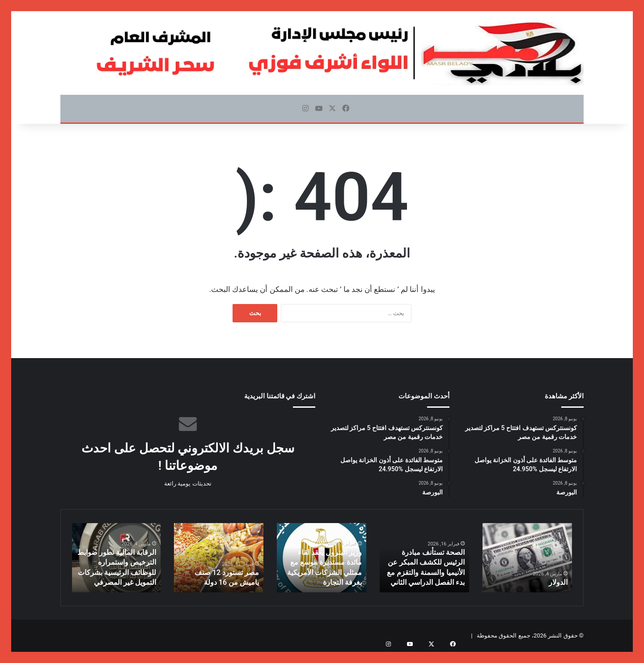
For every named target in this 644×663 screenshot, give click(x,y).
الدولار (559, 583)
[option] (527, 558)
